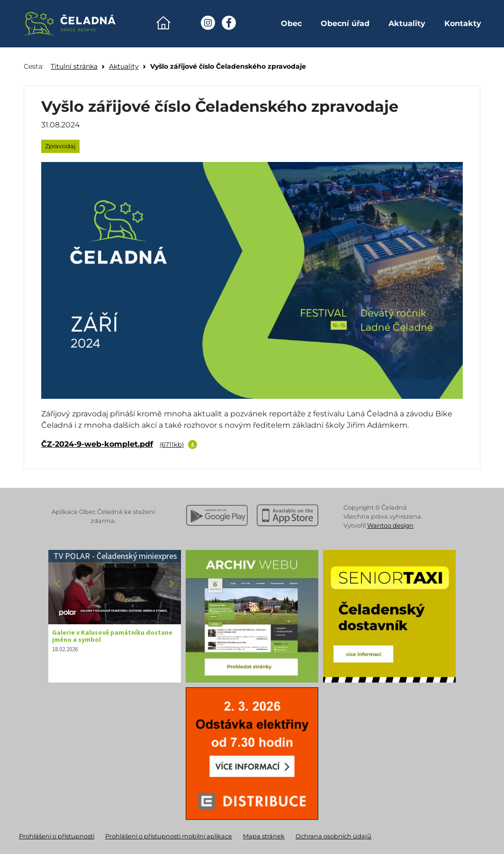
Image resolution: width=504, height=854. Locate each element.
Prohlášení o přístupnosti (57, 836)
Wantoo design (390, 526)
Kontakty (463, 23)
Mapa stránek (264, 836)
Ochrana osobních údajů (333, 836)
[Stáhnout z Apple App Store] (288, 515)
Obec (291, 23)
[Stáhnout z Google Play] (217, 515)
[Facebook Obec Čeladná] (229, 23)
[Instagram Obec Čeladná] (208, 23)
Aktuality (407, 23)
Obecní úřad (345, 23)
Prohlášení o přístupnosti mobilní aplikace (169, 836)
